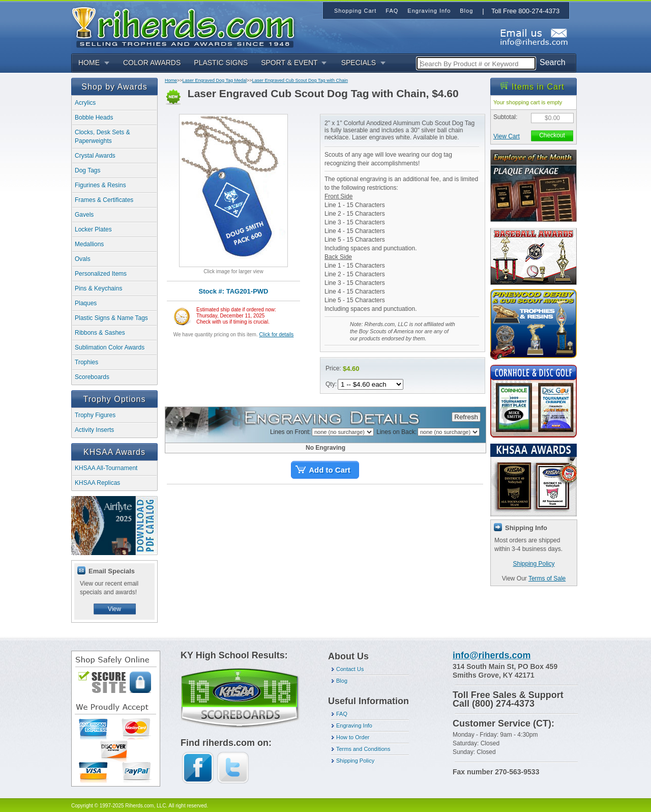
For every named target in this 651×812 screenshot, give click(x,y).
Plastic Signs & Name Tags (111, 318)
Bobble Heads (94, 118)
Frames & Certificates (104, 200)
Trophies (86, 362)
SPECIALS (359, 63)
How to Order (353, 737)
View (114, 609)
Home (171, 80)
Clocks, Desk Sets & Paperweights (102, 137)
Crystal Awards (95, 156)
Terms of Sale (547, 578)
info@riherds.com (492, 655)
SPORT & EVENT (289, 63)
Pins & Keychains (98, 288)
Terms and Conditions (363, 749)
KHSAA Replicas (97, 483)
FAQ (342, 714)
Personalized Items (101, 274)
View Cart (507, 136)
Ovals (83, 259)
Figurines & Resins (100, 185)
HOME (89, 63)
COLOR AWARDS (152, 63)
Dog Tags (87, 170)
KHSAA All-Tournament (106, 468)
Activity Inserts (94, 430)
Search (553, 62)
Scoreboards (92, 377)
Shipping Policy (534, 564)
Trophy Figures (95, 415)
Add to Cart (330, 470)
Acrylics (85, 103)
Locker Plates (93, 229)
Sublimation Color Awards (110, 347)
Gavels (84, 215)
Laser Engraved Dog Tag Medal (215, 80)
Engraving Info (354, 726)
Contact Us (350, 669)
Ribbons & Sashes (100, 333)
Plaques (86, 303)
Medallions (89, 244)
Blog (342, 681)
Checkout (552, 135)
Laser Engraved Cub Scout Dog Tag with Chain (300, 80)
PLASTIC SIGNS (221, 63)
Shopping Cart (355, 11)
